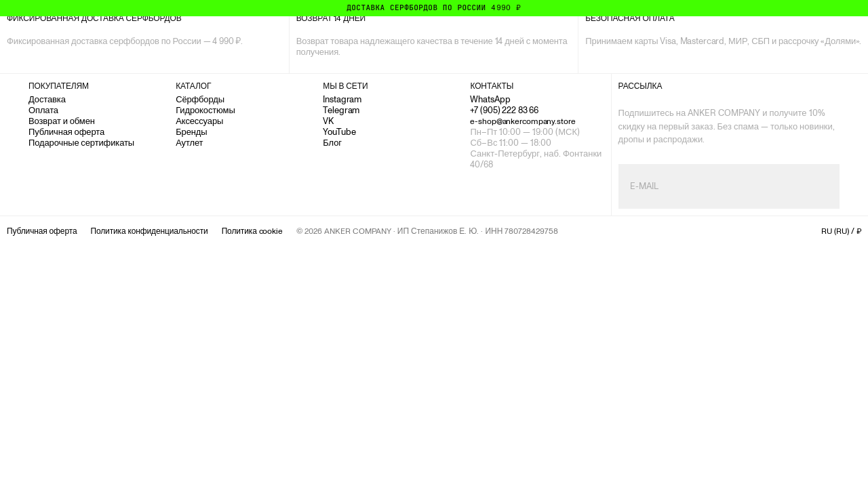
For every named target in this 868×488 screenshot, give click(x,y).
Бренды (191, 132)
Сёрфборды (200, 99)
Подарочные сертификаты (81, 143)
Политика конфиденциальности (149, 231)
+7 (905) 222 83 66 (504, 110)
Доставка (47, 99)
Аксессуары (199, 121)
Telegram (341, 110)
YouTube (339, 132)
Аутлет (189, 143)
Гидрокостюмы (205, 110)
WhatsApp (490, 99)
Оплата (43, 110)
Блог (332, 143)
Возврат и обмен (62, 121)
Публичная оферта (66, 132)
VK (328, 121)
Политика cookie (252, 231)
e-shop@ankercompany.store (522, 121)
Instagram (342, 99)
